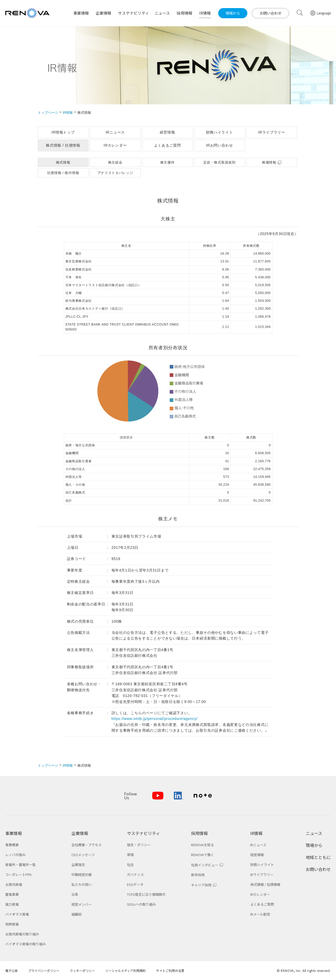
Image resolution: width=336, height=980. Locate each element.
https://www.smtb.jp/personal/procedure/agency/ (155, 719)
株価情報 (269, 162)
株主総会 (115, 162)
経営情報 (167, 132)
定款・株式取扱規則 (219, 162)
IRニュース (115, 132)
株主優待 (167, 162)
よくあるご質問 (167, 145)
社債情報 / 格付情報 (63, 173)
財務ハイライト (220, 132)
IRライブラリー (272, 132)
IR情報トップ (63, 132)
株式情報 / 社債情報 (63, 145)
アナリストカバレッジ (115, 173)
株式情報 (63, 162)
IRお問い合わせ (219, 145)
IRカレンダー (115, 145)
